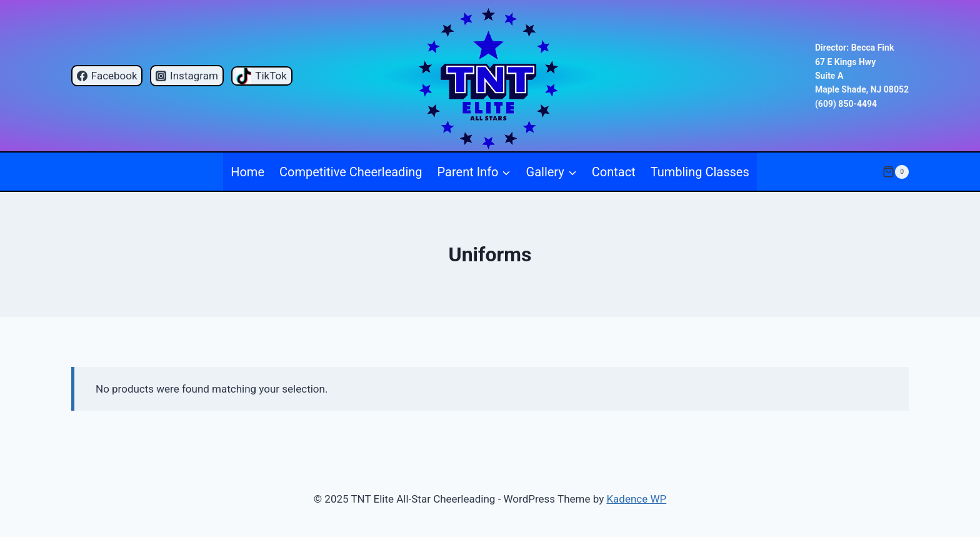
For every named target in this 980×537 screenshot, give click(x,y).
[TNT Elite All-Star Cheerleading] (490, 76)
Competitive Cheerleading (351, 172)
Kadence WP (636, 499)
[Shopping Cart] (896, 172)
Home (247, 172)
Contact (614, 172)
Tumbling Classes (700, 172)
